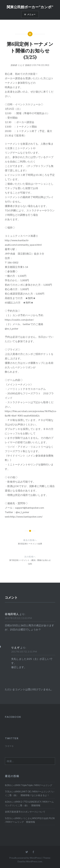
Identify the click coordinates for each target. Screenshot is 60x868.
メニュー (31, 14)
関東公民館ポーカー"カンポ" (30, 7)
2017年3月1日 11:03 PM (18, 618)
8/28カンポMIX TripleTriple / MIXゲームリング (29, 785)
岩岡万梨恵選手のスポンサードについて (25, 812)
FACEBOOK (13, 717)
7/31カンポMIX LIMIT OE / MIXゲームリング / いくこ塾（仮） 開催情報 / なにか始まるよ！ (30, 793)
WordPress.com (34, 861)
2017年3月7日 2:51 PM (24, 652)
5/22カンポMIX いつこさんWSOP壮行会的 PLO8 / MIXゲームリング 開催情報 (30, 820)
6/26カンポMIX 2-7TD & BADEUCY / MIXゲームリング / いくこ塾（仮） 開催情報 (29, 804)
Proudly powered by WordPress (25, 858)
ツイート (9, 746)
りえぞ (21, 65)
